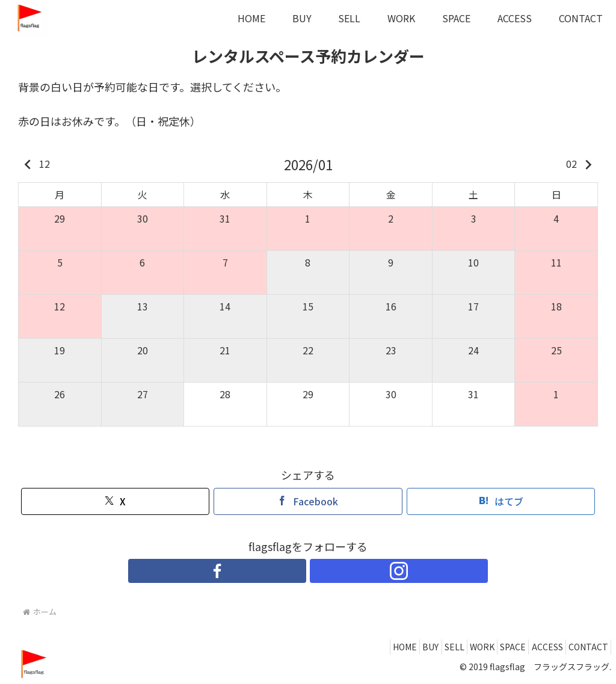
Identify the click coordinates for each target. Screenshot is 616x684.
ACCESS (537, 647)
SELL (423, 647)
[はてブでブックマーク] (501, 501)
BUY (392, 647)
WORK (457, 647)
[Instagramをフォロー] (322, 571)
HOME (359, 647)
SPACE (495, 647)
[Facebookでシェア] (308, 501)
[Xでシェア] (115, 501)
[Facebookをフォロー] (294, 571)
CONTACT (585, 647)
